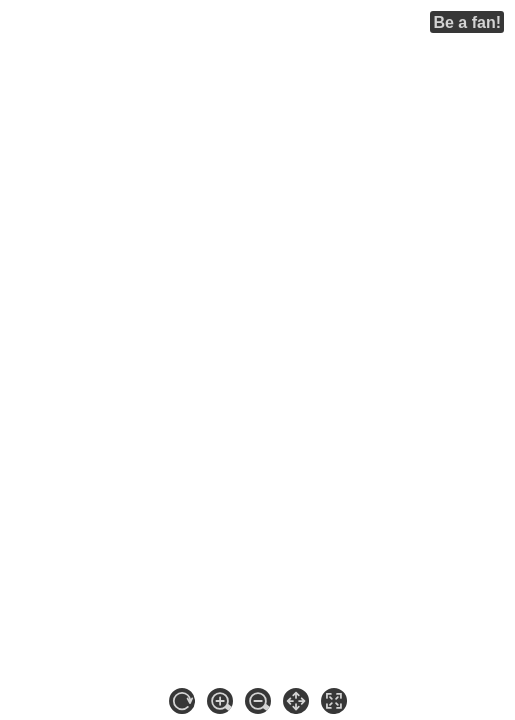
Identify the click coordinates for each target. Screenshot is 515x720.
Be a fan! (467, 22)
